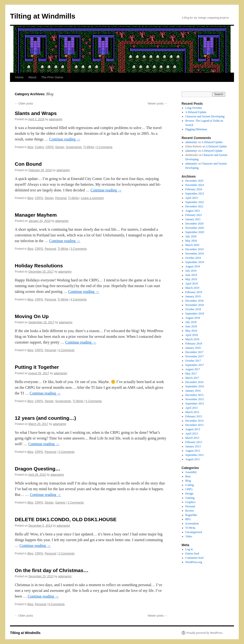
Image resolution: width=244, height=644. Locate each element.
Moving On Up (32, 316)
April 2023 (192, 198)
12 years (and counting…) (45, 418)
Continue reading (65, 139)
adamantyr (56, 119)
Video (189, 536)
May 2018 (191, 331)
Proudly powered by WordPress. (205, 633)
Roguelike (191, 515)
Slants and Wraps (36, 113)
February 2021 (194, 215)
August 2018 (193, 318)
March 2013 (192, 438)
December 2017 (194, 352)
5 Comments (94, 401)
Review (190, 511)
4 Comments (79, 300)
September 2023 (195, 194)
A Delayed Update (196, 112)
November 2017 (195, 356)
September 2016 (195, 386)
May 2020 (191, 241)
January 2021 (193, 219)
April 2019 (192, 284)
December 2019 (194, 249)
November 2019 (195, 254)
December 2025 (194, 181)
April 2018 (192, 335)
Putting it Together (37, 367)
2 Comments (76, 503)
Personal (61, 198)
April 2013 (192, 434)
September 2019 (195, 262)
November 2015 (195, 399)
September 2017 (195, 365)
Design (60, 147)
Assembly (191, 472)
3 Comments (104, 147)
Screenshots (74, 147)
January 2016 (193, 391)
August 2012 (193, 451)
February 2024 (194, 189)
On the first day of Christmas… (52, 570)
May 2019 (191, 279)
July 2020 (191, 236)
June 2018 (191, 326)
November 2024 (195, 185)
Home (19, 77)
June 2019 (191, 275)
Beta (188, 476)
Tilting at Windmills (43, 16)
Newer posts (158, 104)
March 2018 (192, 339)
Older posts (24, 104)
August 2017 (193, 369)
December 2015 (194, 395)
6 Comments (56, 604)
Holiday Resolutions (39, 266)
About (32, 77)
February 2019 (194, 292)
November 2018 (195, 305)
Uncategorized (194, 532)
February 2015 (194, 416)
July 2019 (191, 271)
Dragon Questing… (38, 469)
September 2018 (195, 314)
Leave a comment (92, 198)
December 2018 (194, 301)
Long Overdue (194, 108)
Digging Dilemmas (196, 129)
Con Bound (28, 164)
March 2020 (192, 245)
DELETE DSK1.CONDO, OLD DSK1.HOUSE (66, 519)
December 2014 (194, 421)
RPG (188, 519)
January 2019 (193, 296)
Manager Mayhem (36, 215)
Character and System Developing (205, 116)
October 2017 (193, 361)
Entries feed (192, 554)
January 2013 (193, 446)
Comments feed (194, 558)
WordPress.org (194, 562)
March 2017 (192, 378)
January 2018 (193, 348)
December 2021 (194, 206)
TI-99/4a (89, 147)
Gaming (60, 503)
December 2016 (194, 382)
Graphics (191, 502)
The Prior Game (52, 77)
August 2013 (193, 429)
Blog (30, 147)
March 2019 (192, 288)
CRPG (50, 147)
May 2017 (191, 374)
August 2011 (193, 459)
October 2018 (193, 309)
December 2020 (194, 224)
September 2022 (195, 202)
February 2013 (194, 442)
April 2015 (192, 408)
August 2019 (193, 266)
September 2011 (195, 455)
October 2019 (193, 258)
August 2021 (193, 211)
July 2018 (191, 322)
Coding (39, 147)
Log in (189, 549)
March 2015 (192, 412)
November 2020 (195, 228)
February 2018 (194, 344)
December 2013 (194, 425)
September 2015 (195, 404)
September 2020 (195, 232)
